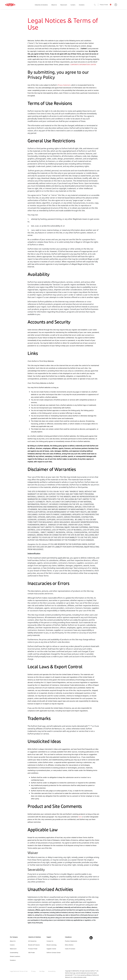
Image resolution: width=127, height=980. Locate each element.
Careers (73, 5)
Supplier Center (51, 949)
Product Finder (104, 5)
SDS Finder (32, 953)
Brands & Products (34, 945)
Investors (82, 5)
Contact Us (50, 941)
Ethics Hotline (69, 945)
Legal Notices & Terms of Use (19, 971)
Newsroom (64, 5)
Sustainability (14, 953)
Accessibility (52, 971)
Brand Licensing (52, 945)
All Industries (32, 941)
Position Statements (71, 941)
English (111, 5)
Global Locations (15, 956)
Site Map (42, 971)
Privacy (33, 971)
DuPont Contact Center (54, 953)
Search (97, 5)
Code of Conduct (70, 949)
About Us (54, 5)
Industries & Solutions (41, 5)
